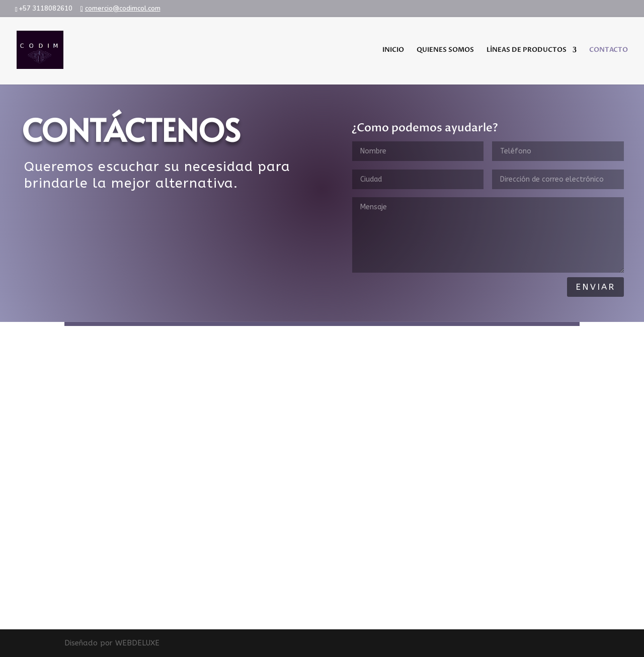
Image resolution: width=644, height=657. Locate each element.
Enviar (595, 287)
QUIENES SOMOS (445, 50)
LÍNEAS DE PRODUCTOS (527, 50)
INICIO (393, 50)
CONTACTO (609, 50)
